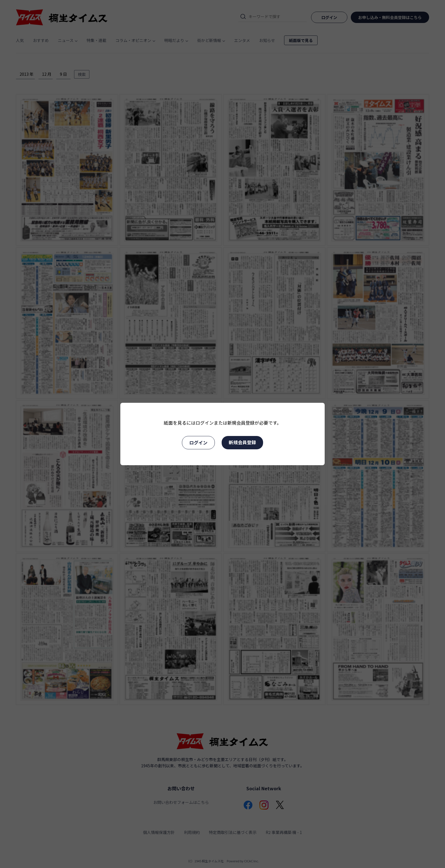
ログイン (198, 443)
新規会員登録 (242, 442)
